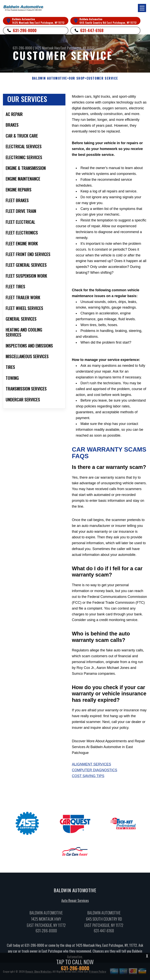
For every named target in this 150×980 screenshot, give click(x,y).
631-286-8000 (25, 30)
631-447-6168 (92, 30)
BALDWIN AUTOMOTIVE (50, 78)
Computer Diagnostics (95, 770)
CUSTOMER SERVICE (102, 78)
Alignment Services (91, 764)
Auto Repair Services (75, 901)
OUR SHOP (77, 78)
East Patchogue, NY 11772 (78, 48)
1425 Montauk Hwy (47, 48)
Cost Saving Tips (88, 776)
